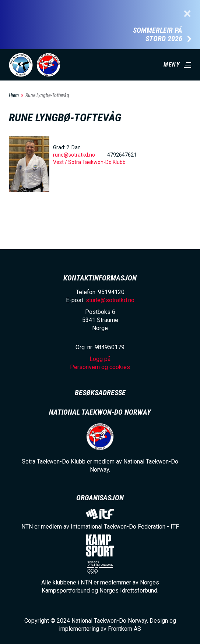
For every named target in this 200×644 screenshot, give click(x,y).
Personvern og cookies (100, 367)
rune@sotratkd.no (74, 155)
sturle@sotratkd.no (110, 300)
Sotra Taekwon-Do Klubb (97, 162)
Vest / (61, 162)
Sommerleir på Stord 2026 (158, 35)
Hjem (14, 95)
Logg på (100, 359)
